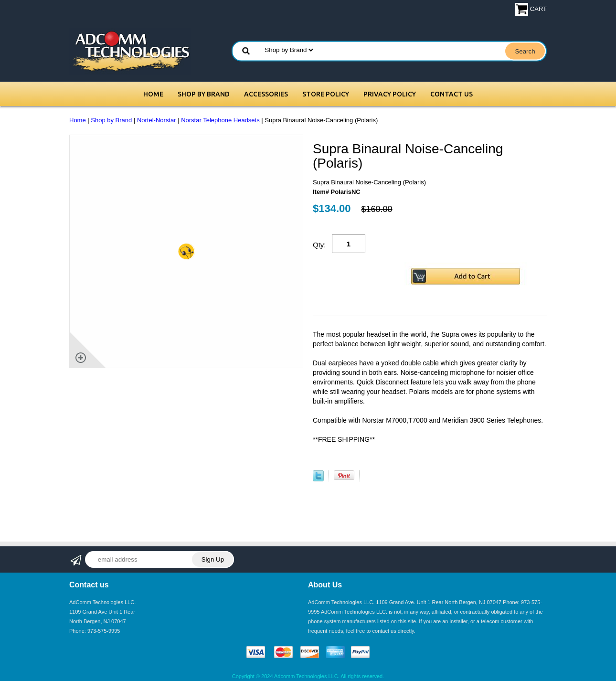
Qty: (319, 245)
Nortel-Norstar (157, 120)
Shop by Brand (204, 94)
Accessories (266, 94)
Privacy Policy (390, 94)
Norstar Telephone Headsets (220, 120)
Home (153, 94)
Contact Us (451, 94)
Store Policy (326, 94)
